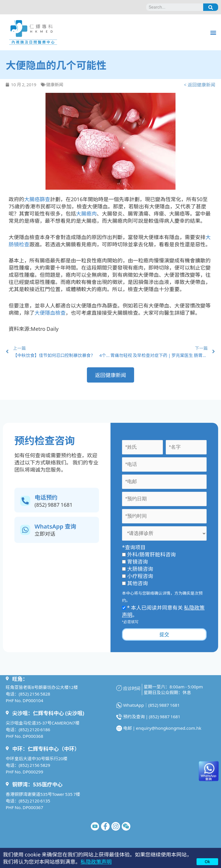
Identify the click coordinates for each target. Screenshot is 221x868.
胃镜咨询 (135, 561)
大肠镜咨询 (138, 569)
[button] (213, 32)
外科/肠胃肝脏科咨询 (149, 554)
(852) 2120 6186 (34, 729)
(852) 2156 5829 (34, 765)
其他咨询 (135, 583)
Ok (207, 861)
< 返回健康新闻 (200, 85)
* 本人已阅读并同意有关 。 (163, 611)
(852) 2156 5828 (34, 694)
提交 (164, 634)
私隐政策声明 (96, 861)
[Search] (211, 7)
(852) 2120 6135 (34, 801)
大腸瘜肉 (86, 213)
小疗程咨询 (138, 576)
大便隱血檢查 (50, 312)
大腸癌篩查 (37, 199)
